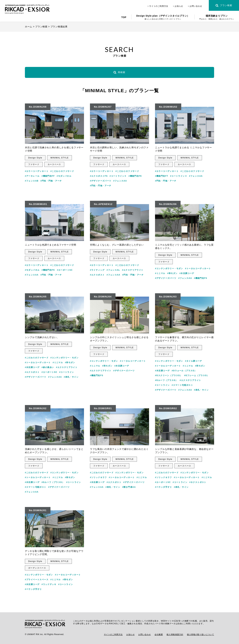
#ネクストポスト (198, 482)
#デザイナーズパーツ (101, 181)
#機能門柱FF (48, 176)
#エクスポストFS (99, 176)
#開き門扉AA (129, 487)
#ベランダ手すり (163, 487)
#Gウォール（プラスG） (184, 371)
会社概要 (159, 635)
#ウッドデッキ (49, 584)
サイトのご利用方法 (158, 6)
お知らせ (178, 6)
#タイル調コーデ (194, 361)
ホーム (29, 27)
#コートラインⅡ (118, 176)
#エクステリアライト (133, 270)
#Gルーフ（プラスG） (166, 380)
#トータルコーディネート (198, 269)
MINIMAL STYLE (60, 158)
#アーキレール (32, 176)
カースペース (54, 164)
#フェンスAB (32, 181)
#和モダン (172, 273)
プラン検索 (224, 5)
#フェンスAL (113, 270)
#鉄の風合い (48, 367)
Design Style (35, 158)
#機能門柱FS (200, 278)
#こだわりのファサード (62, 171)
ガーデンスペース (37, 568)
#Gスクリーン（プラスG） (169, 375)
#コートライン (67, 372)
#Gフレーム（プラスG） (197, 375)
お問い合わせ (195, 6)
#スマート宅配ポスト (182, 385)
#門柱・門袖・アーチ (51, 181)
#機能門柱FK (135, 176)
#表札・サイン (71, 377)
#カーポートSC (65, 270)
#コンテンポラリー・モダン (169, 269)
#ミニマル (160, 273)
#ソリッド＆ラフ (98, 477)
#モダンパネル (64, 176)
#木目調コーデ (187, 273)
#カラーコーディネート (37, 171)
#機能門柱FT (162, 176)
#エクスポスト (97, 275)
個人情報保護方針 (175, 635)
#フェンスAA (120, 181)
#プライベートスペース (37, 580)
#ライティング (97, 270)
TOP (124, 17)
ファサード (34, 164)
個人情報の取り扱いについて (200, 635)
